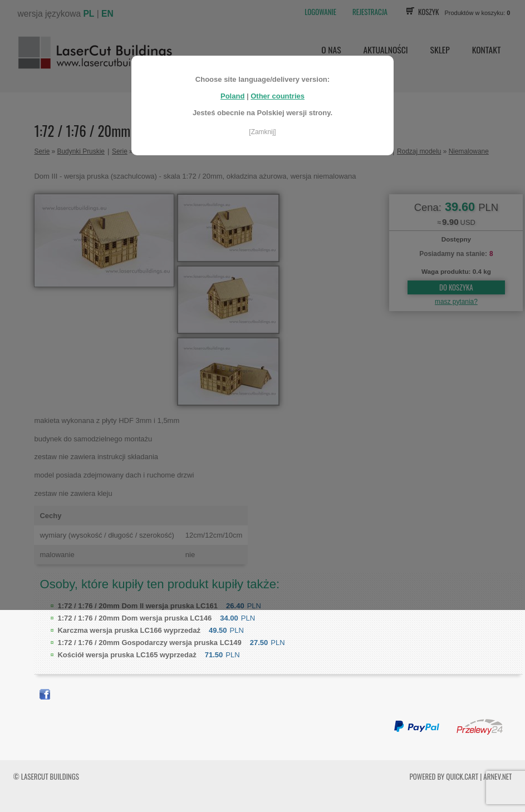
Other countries (278, 96)
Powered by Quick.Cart (444, 776)
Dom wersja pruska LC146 (134, 618)
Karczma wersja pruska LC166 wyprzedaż (129, 630)
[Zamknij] (262, 132)
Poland (232, 96)
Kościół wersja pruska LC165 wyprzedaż (127, 655)
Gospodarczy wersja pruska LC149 (149, 643)
